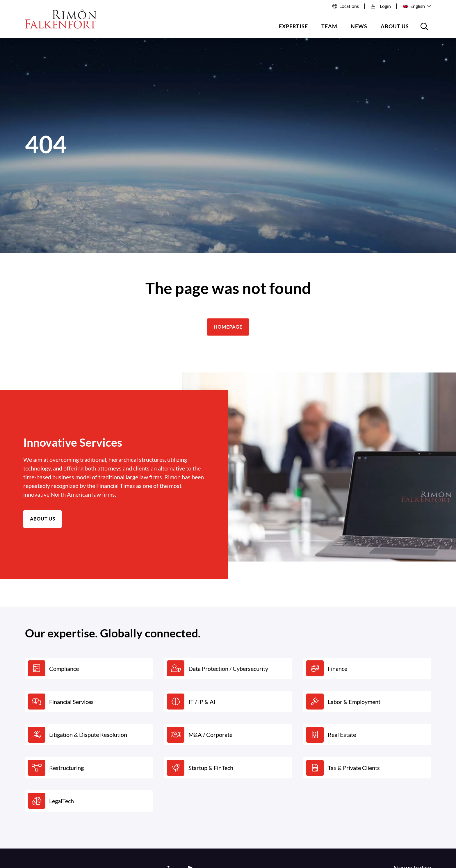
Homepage (228, 327)
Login (381, 6)
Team (329, 26)
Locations (349, 6)
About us (395, 26)
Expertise (293, 26)
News (359, 26)
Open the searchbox (425, 29)
